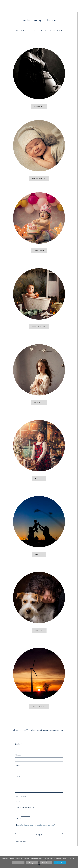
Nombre (18, 744)
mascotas (39, 630)
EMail (17, 766)
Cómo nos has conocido (25, 807)
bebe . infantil (39, 327)
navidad (39, 479)
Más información (18, 863)
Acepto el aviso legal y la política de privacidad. (36, 825)
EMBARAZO (39, 106)
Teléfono (18, 755)
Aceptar (60, 863)
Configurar (32, 863)
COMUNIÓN (39, 403)
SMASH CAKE (39, 251)
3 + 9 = (18, 818)
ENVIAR (39, 835)
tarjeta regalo (39, 706)
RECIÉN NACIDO (39, 179)
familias (39, 554)
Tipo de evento (21, 797)
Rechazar (46, 863)
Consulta (19, 776)
